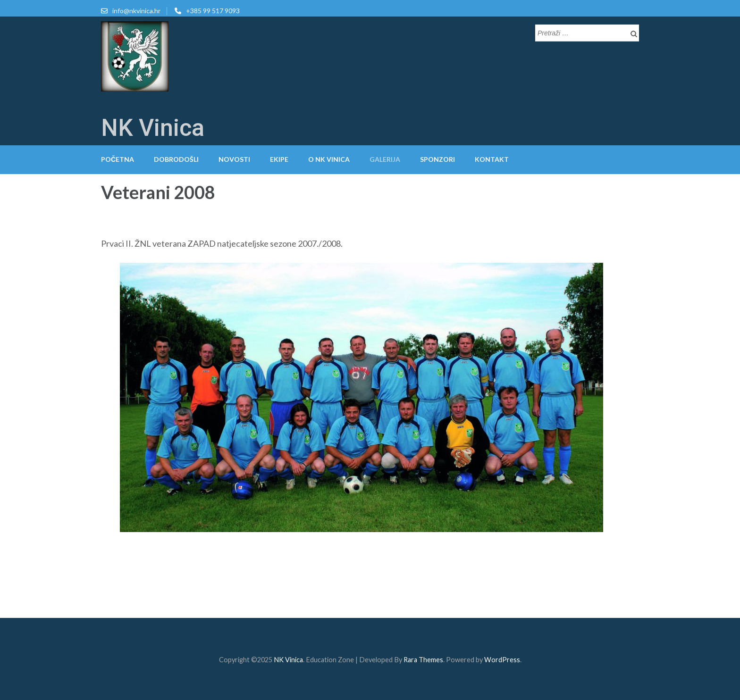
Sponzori (437, 159)
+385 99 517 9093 (213, 11)
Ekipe (279, 159)
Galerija (385, 159)
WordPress (502, 660)
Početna (118, 159)
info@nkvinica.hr (136, 11)
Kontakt (492, 159)
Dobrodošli (176, 159)
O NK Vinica (329, 159)
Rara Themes (423, 660)
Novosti (234, 159)
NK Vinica (153, 128)
